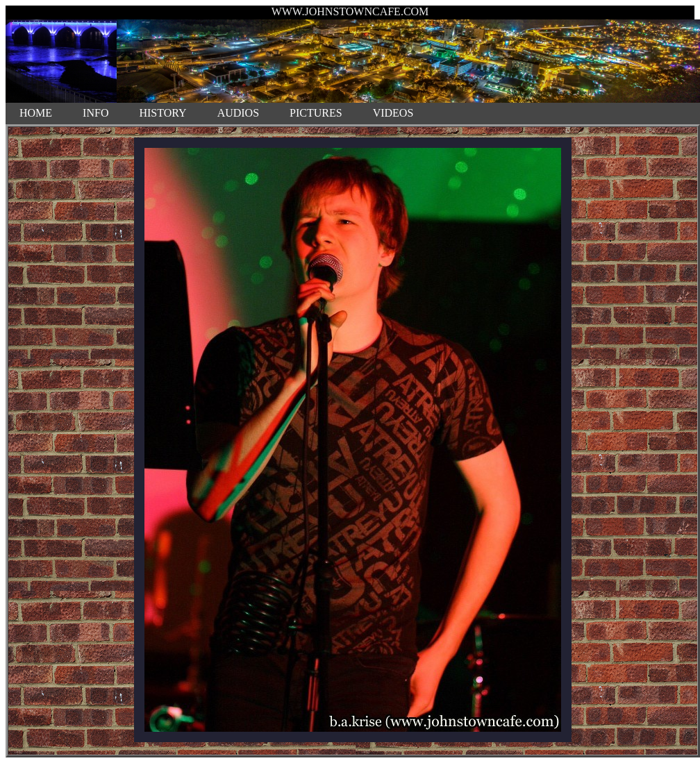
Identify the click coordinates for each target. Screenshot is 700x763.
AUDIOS (238, 113)
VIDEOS (393, 113)
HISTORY (162, 113)
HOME (36, 113)
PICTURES (316, 113)
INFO (95, 113)
